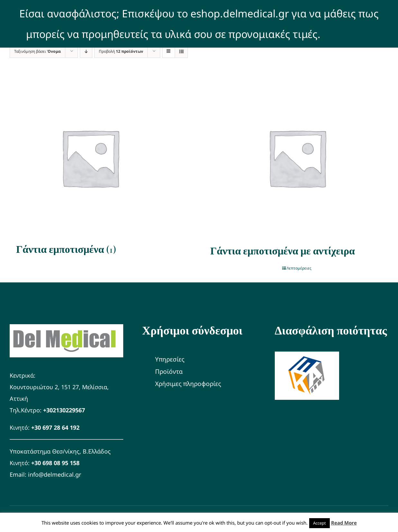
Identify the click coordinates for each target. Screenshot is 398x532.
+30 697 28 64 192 (55, 427)
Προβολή (121, 51)
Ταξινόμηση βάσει (37, 51)
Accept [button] (319, 523)
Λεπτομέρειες (299, 268)
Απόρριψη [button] (347, 34)
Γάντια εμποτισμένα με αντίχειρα (283, 251)
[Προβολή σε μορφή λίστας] (181, 51)
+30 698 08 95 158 (55, 463)
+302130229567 (64, 410)
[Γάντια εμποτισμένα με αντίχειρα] (297, 158)
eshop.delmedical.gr (240, 13)
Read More (344, 523)
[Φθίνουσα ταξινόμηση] (86, 51)
